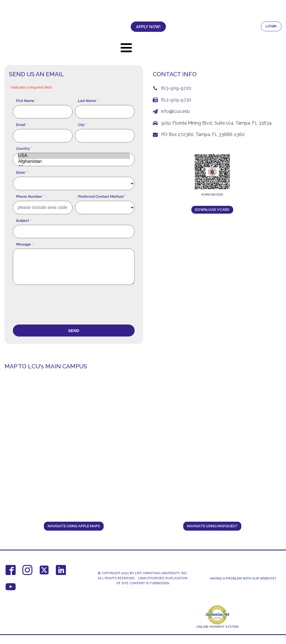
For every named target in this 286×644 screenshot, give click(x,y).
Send (74, 331)
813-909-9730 (176, 100)
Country (24, 149)
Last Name (88, 101)
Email (21, 125)
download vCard (212, 210)
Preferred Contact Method (101, 197)
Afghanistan (74, 162)
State (21, 173)
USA (74, 156)
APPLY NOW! (133, 27)
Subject (23, 221)
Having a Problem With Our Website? (243, 579)
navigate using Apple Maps (74, 526)
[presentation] (55, 306)
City (82, 125)
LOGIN (271, 26)
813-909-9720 (176, 88)
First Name (26, 101)
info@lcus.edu (176, 111)
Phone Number (30, 197)
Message (24, 244)
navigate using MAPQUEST (212, 526)
